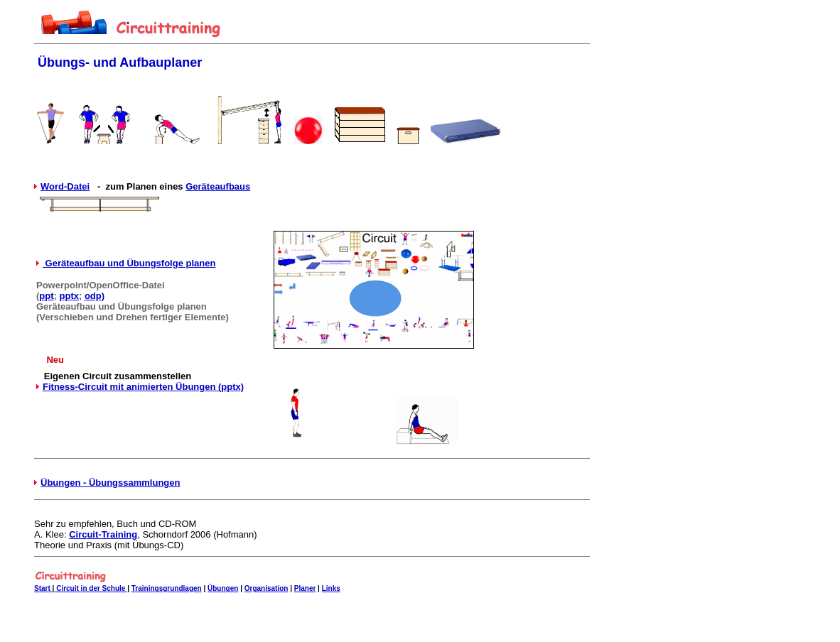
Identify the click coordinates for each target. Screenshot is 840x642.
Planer (305, 588)
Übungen (223, 588)
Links (331, 588)
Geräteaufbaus (218, 186)
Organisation (266, 588)
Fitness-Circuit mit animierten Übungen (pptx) (143, 387)
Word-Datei (65, 186)
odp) (95, 296)
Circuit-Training (103, 534)
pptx (69, 296)
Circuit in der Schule (91, 588)
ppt (46, 296)
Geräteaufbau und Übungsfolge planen (129, 263)
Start (43, 588)
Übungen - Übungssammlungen (110, 483)
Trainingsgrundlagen (167, 588)
